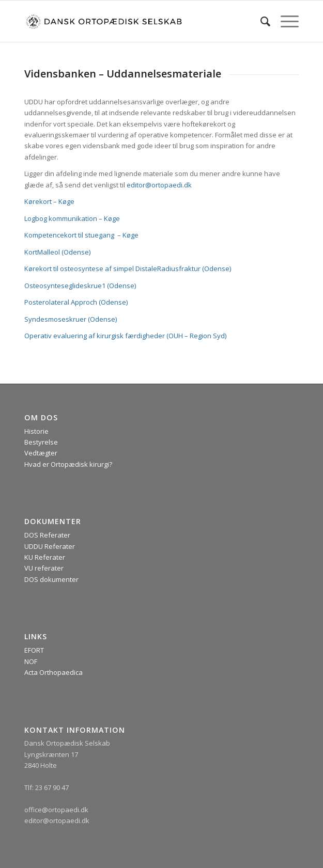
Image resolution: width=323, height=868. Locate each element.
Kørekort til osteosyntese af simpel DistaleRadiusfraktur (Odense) (128, 269)
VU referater (44, 568)
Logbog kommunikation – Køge (72, 218)
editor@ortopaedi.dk (159, 185)
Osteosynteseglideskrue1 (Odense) (80, 286)
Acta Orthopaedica (53, 672)
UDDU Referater (50, 546)
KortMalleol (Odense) (57, 252)
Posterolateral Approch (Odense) (76, 302)
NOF (31, 661)
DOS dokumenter (51, 579)
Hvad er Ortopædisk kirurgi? (68, 464)
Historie (36, 431)
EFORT (34, 650)
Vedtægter (41, 453)
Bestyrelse (41, 442)
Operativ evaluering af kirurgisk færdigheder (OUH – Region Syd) (125, 336)
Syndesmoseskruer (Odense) (71, 319)
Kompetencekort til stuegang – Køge (81, 235)
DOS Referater (47, 535)
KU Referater (45, 557)
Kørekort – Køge (49, 201)
